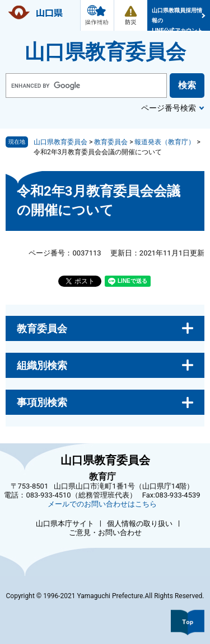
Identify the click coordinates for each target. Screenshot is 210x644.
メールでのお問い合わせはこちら (102, 504)
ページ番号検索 (169, 108)
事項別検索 (42, 402)
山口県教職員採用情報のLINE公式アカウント (177, 19)
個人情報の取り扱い (140, 524)
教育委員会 (111, 142)
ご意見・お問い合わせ (105, 532)
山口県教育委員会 (105, 52)
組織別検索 (42, 365)
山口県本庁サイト (65, 524)
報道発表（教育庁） (165, 142)
